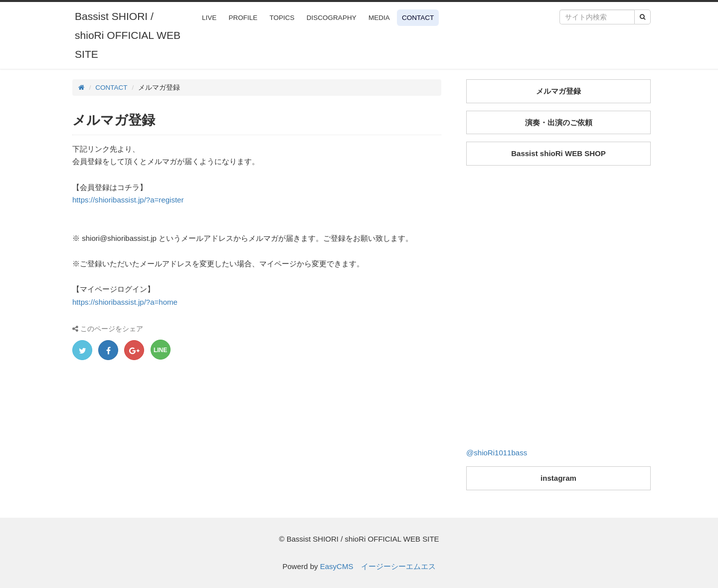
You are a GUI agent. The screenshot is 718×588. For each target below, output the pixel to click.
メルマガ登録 (558, 91)
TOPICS (282, 18)
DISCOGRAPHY (332, 18)
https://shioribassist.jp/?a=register (128, 200)
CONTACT (418, 18)
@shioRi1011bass (497, 453)
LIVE (209, 18)
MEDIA (379, 18)
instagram (558, 478)
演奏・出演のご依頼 (559, 122)
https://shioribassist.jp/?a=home (125, 302)
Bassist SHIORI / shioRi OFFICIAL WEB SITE (128, 35)
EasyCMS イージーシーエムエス (378, 566)
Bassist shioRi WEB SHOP (558, 153)
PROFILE (243, 18)
